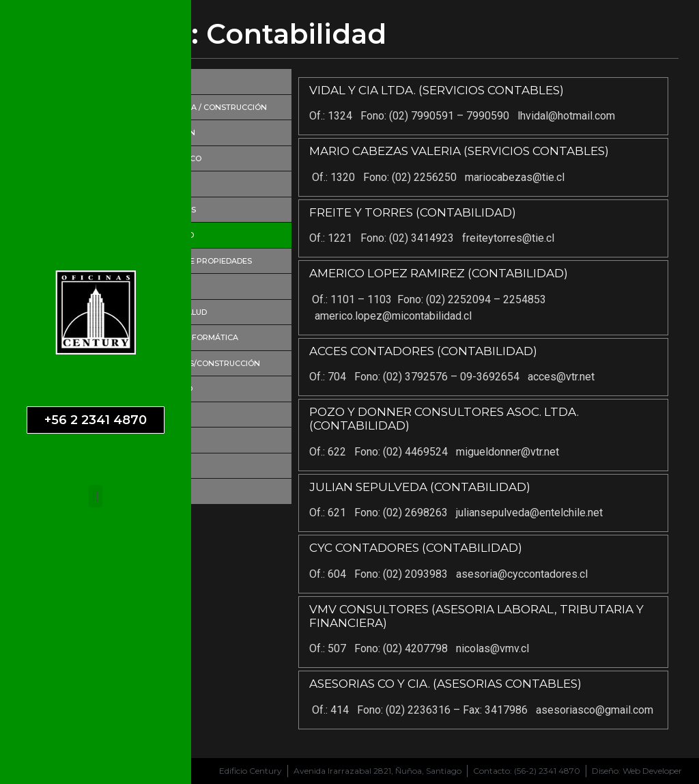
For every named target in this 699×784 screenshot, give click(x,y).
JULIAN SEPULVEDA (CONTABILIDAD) (420, 487)
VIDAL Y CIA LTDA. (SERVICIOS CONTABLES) (437, 90)
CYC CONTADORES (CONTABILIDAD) (416, 548)
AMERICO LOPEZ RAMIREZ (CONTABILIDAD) (439, 273)
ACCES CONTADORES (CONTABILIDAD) (423, 351)
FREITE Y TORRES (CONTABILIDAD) (413, 212)
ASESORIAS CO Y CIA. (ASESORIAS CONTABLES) (445, 684)
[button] (95, 496)
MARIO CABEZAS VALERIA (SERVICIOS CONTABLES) (459, 151)
